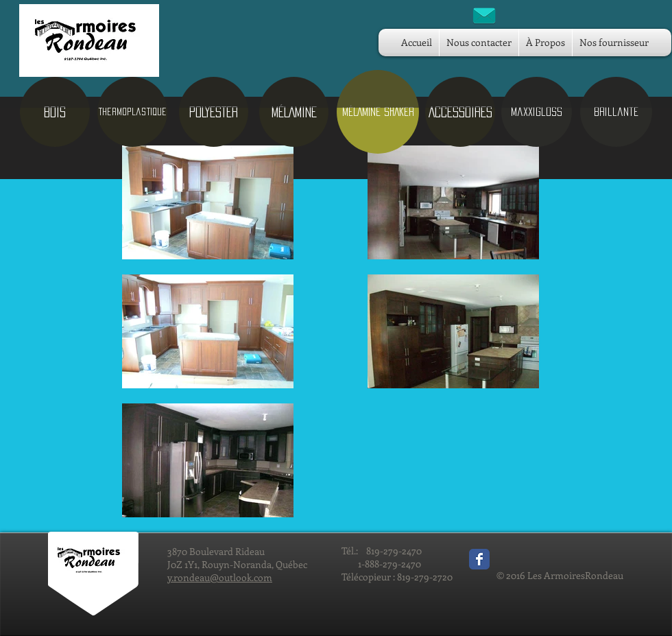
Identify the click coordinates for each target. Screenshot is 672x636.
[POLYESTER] (214, 112)
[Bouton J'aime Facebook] (528, 556)
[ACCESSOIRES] (460, 112)
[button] (378, 112)
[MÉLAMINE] (294, 112)
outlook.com (245, 577)
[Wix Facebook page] (479, 559)
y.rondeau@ (193, 577)
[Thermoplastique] (132, 112)
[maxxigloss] (537, 112)
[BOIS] (55, 112)
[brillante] (616, 112)
